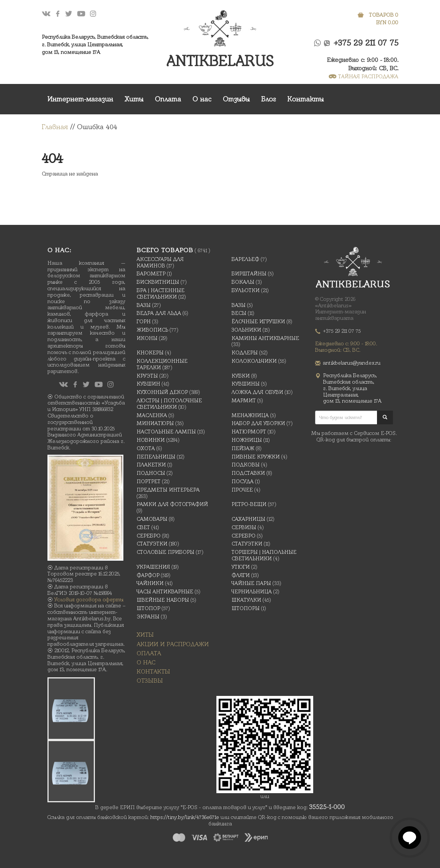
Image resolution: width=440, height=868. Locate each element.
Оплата (168, 99)
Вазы (144, 305)
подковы (246, 465)
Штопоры (246, 608)
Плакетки (151, 465)
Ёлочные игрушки (258, 321)
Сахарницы (248, 519)
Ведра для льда (159, 313)
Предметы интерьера (168, 490)
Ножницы (247, 440)
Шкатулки (246, 600)
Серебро (149, 536)
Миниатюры (155, 423)
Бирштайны (249, 274)
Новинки (151, 440)
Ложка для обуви (257, 392)
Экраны (148, 617)
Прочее (242, 490)
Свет (143, 527)
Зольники (246, 330)
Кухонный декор (162, 392)
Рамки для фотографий (172, 504)
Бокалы (243, 282)
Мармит (244, 400)
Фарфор (148, 575)
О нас (202, 99)
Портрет (149, 481)
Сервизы (244, 527)
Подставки (248, 473)
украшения (153, 567)
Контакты (306, 99)
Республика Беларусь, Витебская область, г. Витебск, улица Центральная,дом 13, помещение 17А (95, 44)
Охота (146, 448)
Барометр (151, 274)
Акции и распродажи (173, 644)
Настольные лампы (166, 432)
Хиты (134, 99)
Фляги (241, 575)
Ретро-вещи (249, 504)
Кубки (241, 376)
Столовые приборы (166, 552)
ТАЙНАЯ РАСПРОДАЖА (364, 76)
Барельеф (245, 259)
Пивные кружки (256, 457)
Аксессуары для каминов (160, 262)
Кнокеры (150, 353)
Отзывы (236, 99)
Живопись (152, 330)
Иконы (147, 338)
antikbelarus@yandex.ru (352, 363)
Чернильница (252, 591)
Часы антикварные (165, 591)
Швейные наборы (163, 600)
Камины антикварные (265, 338)
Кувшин (148, 384)
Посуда (243, 481)
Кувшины (246, 384)
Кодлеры (245, 353)
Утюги (241, 567)
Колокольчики (254, 361)
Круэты (147, 376)
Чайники (150, 583)
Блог (269, 99)
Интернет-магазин (80, 99)
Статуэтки (152, 544)
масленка (152, 415)
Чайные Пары (251, 583)
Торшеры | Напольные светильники (264, 555)
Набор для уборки (258, 423)
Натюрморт (249, 432)
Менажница (250, 415)
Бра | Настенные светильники (161, 293)
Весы (239, 313)
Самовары (152, 519)
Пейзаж (243, 448)
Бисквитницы (158, 282)
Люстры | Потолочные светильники (169, 404)
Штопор (148, 608)
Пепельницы (156, 457)
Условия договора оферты (89, 599)
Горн (144, 321)
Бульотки (246, 290)
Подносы (151, 473)
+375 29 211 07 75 (366, 43)
